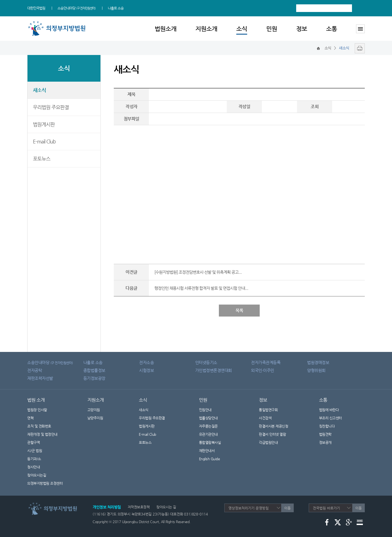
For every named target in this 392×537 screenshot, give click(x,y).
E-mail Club (44, 141)
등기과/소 (34, 459)
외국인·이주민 (263, 370)
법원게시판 (44, 124)
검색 (360, 8)
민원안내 (205, 410)
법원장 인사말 (37, 410)
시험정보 (146, 370)
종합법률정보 (94, 370)
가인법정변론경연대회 (214, 370)
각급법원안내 (271, 442)
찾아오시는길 (37, 475)
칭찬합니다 (327, 426)
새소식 (39, 90)
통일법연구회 (268, 410)
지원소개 (206, 29)
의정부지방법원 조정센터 (45, 483)
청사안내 (33, 467)
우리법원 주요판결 (51, 107)
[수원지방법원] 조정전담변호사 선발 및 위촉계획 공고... (198, 272)
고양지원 (94, 410)
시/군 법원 (35, 451)
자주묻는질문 (208, 426)
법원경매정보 (318, 362)
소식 (242, 29)
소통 (332, 29)
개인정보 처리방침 (107, 507)
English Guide (209, 459)
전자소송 (146, 362)
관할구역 (33, 442)
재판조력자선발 (40, 378)
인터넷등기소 (206, 362)
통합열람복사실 (210, 442)
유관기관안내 (208, 434)
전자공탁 (35, 370)
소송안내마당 (76, 8)
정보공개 (329, 442)
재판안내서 (207, 451)
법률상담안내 (208, 418)
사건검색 (265, 418)
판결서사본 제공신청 (277, 426)
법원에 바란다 (329, 410)
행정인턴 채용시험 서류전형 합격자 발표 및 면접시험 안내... (201, 288)
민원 (272, 29)
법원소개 (166, 29)
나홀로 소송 (116, 8)
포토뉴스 (42, 159)
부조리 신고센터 (330, 418)
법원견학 (325, 434)
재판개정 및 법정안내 (42, 434)
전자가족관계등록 (266, 362)
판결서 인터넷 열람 (276, 434)
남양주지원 (95, 418)
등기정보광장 (94, 378)
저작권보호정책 (139, 507)
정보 (302, 29)
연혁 (30, 418)
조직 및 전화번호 (39, 426)
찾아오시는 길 (166, 507)
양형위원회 (316, 370)
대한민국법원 (36, 8)
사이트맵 (360, 29)
